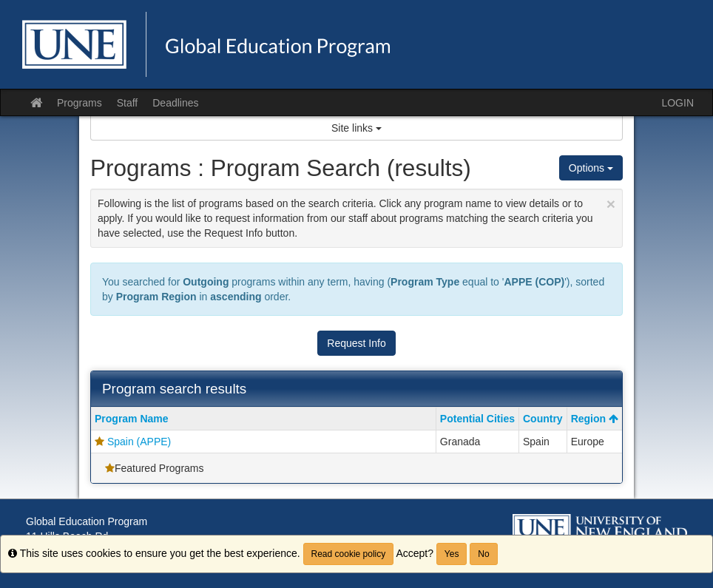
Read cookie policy (349, 554)
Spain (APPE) (139, 442)
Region (595, 419)
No (483, 554)
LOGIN (677, 103)
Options (591, 168)
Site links (356, 128)
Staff (128, 103)
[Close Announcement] (611, 204)
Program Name (132, 419)
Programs (80, 103)
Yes (452, 554)
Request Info (356, 343)
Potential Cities (477, 419)
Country (543, 419)
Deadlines (175, 103)
